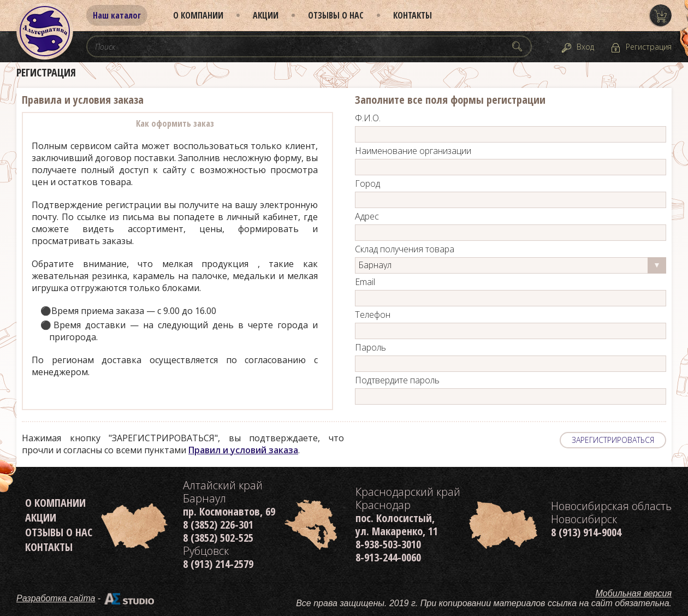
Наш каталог (117, 15)
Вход (585, 47)
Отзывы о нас (336, 15)
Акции (266, 15)
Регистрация (649, 47)
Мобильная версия (634, 593)
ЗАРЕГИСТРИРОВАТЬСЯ (613, 440)
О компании (198, 15)
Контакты (413, 15)
